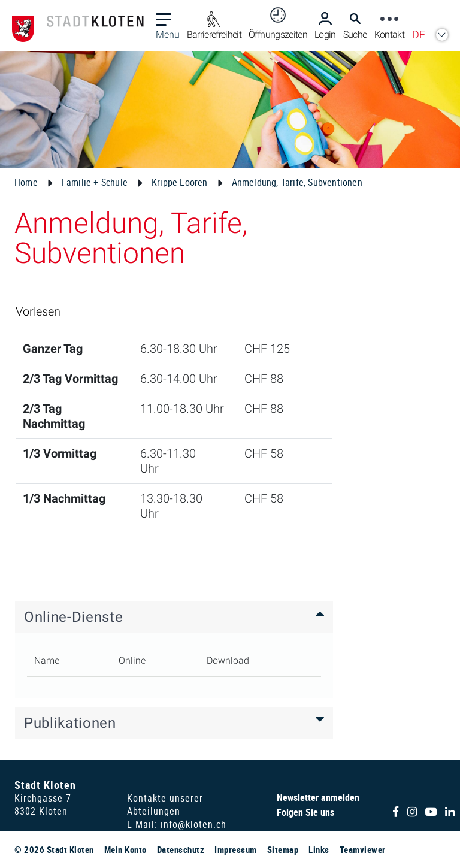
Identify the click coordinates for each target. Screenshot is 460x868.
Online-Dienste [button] (73, 617)
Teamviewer (363, 849)
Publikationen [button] (70, 723)
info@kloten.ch (193, 824)
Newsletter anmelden (318, 797)
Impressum (236, 849)
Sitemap (283, 849)
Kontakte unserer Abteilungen (165, 805)
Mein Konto (125, 849)
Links (319, 849)
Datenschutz (181, 849)
